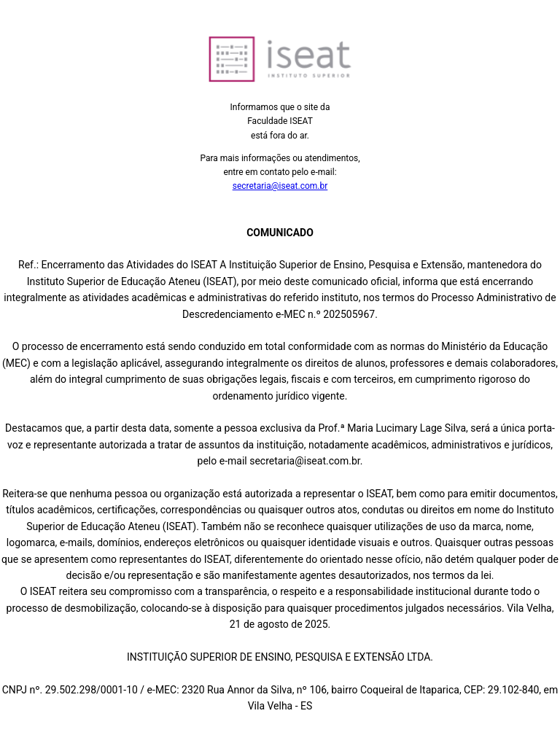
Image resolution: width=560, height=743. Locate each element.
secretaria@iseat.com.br (280, 186)
